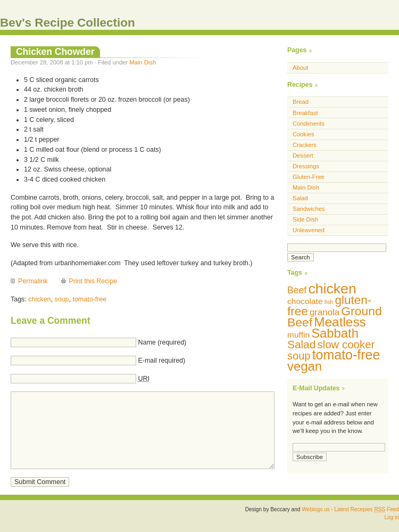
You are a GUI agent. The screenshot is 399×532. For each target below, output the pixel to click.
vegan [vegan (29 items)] (305, 366)
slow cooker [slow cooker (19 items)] (346, 344)
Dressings (306, 166)
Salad (300, 198)
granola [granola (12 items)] (325, 312)
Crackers (305, 145)
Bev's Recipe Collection (68, 23)
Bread (301, 102)
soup (61, 299)
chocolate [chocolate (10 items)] (305, 301)
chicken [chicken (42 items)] (332, 289)
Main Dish (143, 62)
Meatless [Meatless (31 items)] (340, 322)
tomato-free (89, 299)
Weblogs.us (316, 509)
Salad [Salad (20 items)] (301, 344)
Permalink (33, 281)
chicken (39, 299)
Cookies (304, 134)
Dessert (303, 155)
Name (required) (162, 342)
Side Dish (305, 219)
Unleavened (309, 230)
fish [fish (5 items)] (329, 302)
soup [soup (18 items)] (299, 356)
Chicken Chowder (55, 52)
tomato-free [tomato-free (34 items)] (346, 355)
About (300, 68)
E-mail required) (161, 361)
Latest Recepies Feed (367, 509)
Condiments (309, 124)
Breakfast (305, 113)
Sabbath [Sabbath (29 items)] (335, 333)
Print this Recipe (93, 281)
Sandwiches (309, 209)
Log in (392, 517)
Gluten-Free (309, 177)
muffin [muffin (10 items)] (298, 335)
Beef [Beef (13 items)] (297, 290)
